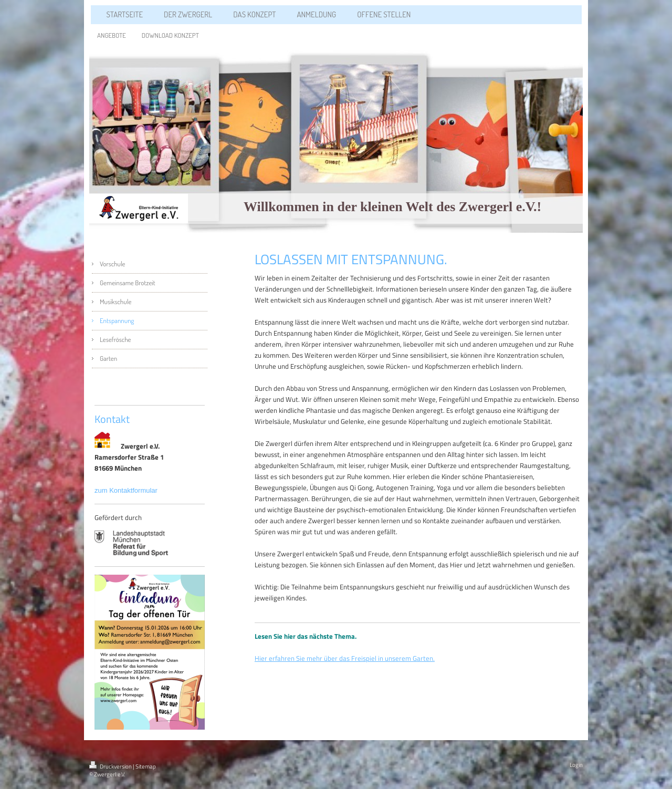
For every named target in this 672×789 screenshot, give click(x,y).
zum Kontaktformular (127, 490)
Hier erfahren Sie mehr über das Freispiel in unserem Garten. (345, 658)
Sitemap (146, 766)
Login (576, 765)
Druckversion (111, 766)
